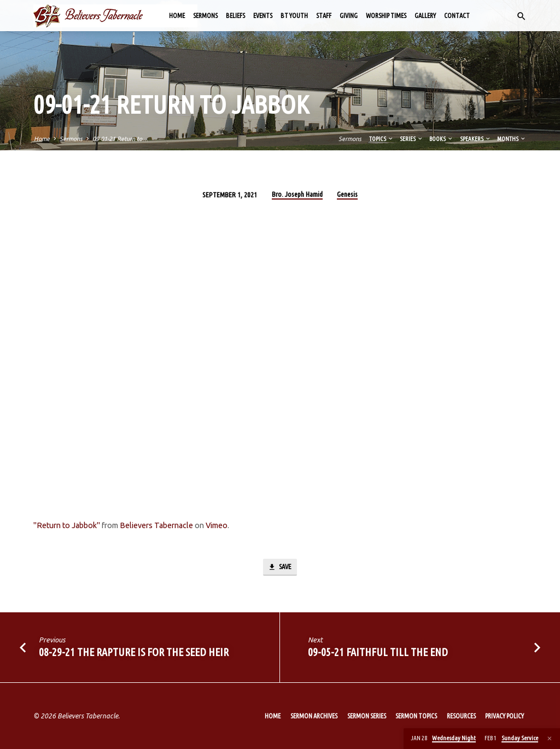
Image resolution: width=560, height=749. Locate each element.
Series (412, 139)
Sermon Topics (416, 716)
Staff (324, 16)
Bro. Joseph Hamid (297, 194)
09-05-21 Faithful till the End (378, 653)
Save (279, 568)
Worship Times (386, 16)
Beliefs (235, 16)
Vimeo (217, 525)
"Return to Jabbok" (67, 525)
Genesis (347, 194)
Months (512, 139)
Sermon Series (367, 716)
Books (441, 139)
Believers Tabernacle (156, 525)
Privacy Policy (504, 716)
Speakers (476, 139)
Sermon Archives (314, 716)
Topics (381, 139)
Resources (461, 716)
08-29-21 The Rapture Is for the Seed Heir (134, 653)
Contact (457, 16)
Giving (349, 16)
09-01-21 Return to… (120, 139)
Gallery (425, 16)
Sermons (205, 16)
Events (263, 16)
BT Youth (294, 16)
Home (177, 16)
